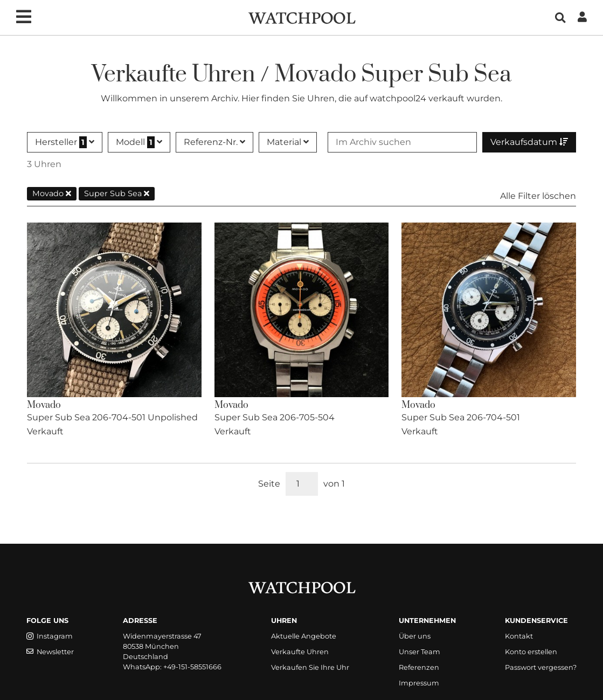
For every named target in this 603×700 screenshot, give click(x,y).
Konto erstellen (531, 652)
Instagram (50, 636)
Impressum (419, 683)
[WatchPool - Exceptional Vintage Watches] (302, 17)
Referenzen (419, 667)
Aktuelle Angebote (304, 636)
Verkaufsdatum (529, 142)
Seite (269, 484)
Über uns (415, 636)
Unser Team (420, 652)
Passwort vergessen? (541, 667)
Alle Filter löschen (538, 196)
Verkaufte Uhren (300, 652)
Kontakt (519, 636)
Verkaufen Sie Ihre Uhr (310, 667)
